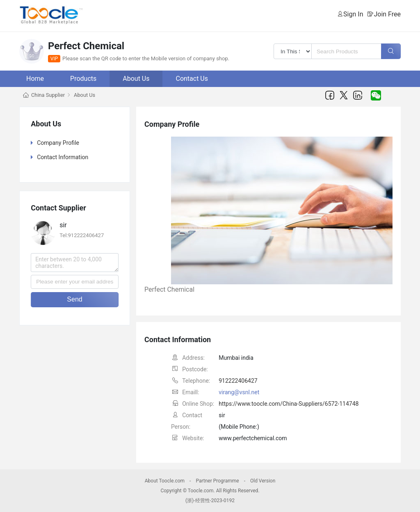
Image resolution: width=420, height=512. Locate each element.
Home (35, 79)
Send (74, 299)
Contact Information (63, 157)
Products (83, 79)
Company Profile (58, 143)
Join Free (387, 14)
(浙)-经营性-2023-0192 (210, 501)
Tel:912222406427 (82, 235)
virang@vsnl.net (239, 392)
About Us (136, 79)
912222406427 (238, 381)
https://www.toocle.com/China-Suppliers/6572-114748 (289, 404)
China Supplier (48, 95)
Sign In (353, 14)
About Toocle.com (165, 481)
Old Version (263, 481)
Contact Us (192, 79)
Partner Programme (217, 481)
